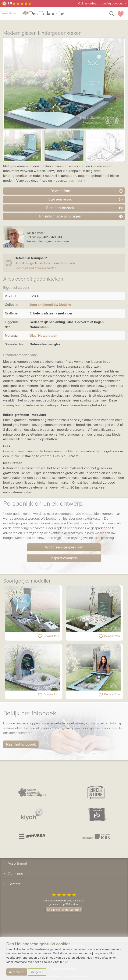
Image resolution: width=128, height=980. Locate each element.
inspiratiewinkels (64, 558)
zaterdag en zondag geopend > (102, 3)
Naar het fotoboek (21, 744)
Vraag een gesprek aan (64, 547)
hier (65, 962)
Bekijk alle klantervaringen (64, 910)
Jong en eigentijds (43, 305)
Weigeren (37, 972)
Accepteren (17, 972)
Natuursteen (48, 336)
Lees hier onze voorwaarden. (36, 268)
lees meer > (76, 180)
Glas (33, 336)
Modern (65, 305)
